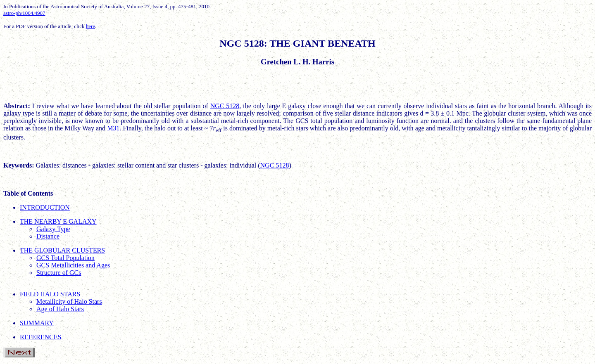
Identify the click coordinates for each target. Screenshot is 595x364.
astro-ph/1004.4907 (24, 13)
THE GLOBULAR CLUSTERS (62, 250)
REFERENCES (40, 337)
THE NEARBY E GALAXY (58, 221)
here (90, 26)
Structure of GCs (59, 273)
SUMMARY (37, 323)
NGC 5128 (225, 106)
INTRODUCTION (45, 207)
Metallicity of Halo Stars (69, 301)
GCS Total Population (65, 258)
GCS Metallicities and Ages (73, 265)
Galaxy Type (53, 229)
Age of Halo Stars (60, 309)
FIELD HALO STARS (50, 294)
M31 (113, 128)
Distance (48, 236)
